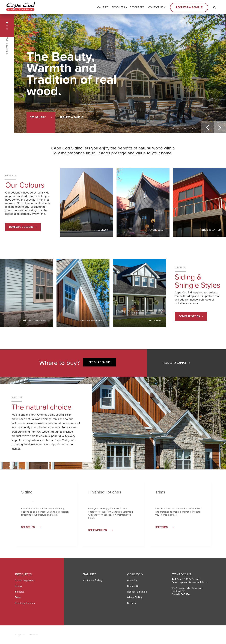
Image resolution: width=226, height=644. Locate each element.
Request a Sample (189, 7)
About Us (132, 580)
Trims (18, 597)
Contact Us (156, 7)
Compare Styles (191, 316)
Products (118, 7)
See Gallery (41, 117)
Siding (18, 586)
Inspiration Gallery (92, 580)
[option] (120, 74)
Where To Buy (135, 597)
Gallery (102, 7)
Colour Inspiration (25, 580)
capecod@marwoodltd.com (193, 582)
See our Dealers (100, 362)
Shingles (20, 592)
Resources (137, 7)
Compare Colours (23, 227)
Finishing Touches (25, 603)
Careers (131, 603)
